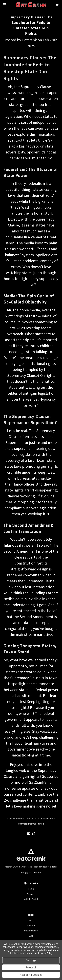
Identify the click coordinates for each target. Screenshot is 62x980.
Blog (31, 936)
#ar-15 (30, 819)
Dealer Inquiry (31, 931)
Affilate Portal (31, 899)
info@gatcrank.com (31, 872)
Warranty (31, 894)
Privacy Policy (45, 953)
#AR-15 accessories (45, 819)
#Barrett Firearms (27, 824)
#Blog (41, 824)
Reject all (31, 967)
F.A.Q (31, 920)
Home (31, 889)
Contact (31, 925)
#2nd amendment (16, 819)
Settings (31, 960)
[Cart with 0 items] (57, 6)
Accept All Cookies (31, 975)
